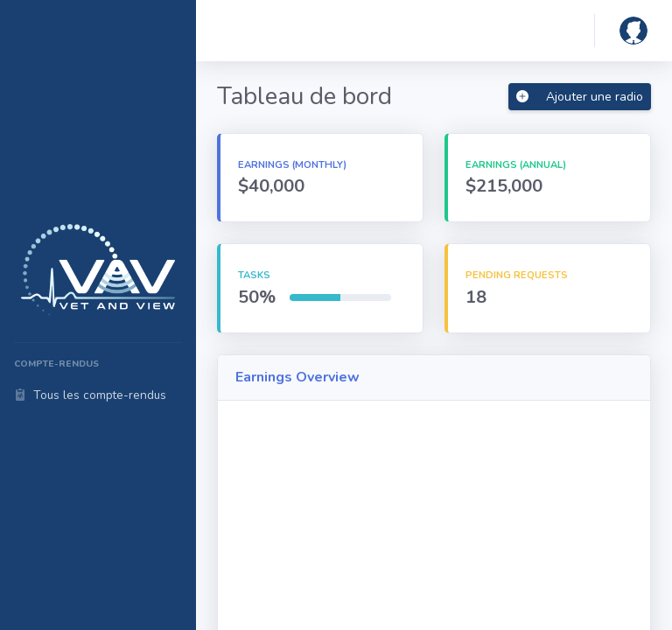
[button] (633, 31)
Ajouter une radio (580, 97)
